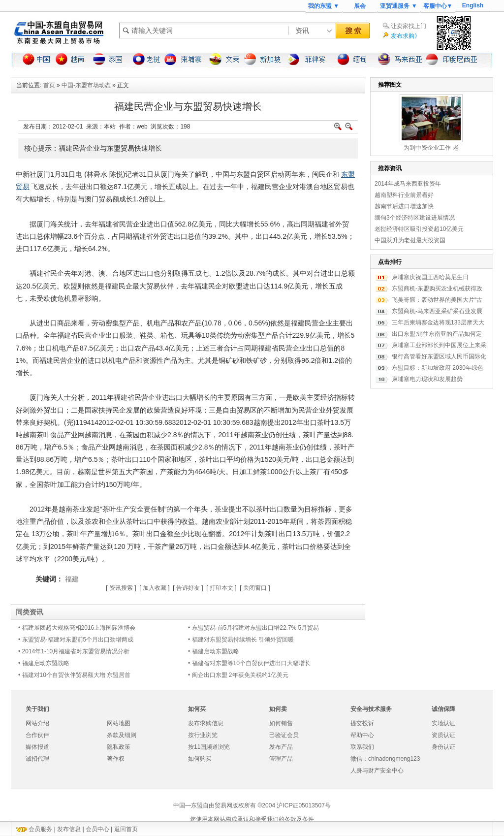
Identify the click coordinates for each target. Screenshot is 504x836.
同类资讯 (30, 612)
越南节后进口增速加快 (404, 206)
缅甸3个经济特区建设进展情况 (415, 218)
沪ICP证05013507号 (303, 805)
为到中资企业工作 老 (431, 148)
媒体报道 (37, 747)
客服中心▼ (438, 6)
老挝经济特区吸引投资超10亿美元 (419, 229)
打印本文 (221, 588)
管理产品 (281, 759)
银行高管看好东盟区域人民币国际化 (439, 356)
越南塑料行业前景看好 (404, 195)
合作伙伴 (37, 735)
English (473, 5)
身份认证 (443, 747)
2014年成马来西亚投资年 (408, 184)
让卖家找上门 (409, 26)
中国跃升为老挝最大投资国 (410, 240)
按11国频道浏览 (209, 747)
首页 (49, 85)
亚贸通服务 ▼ (398, 6)
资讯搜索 (121, 588)
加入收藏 (155, 588)
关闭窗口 (255, 588)
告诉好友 (188, 588)
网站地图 (119, 723)
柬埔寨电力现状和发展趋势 (427, 379)
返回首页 (126, 829)
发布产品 (281, 747)
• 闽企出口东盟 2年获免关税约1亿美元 (238, 675)
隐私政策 (119, 747)
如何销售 (281, 723)
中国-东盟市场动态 (86, 85)
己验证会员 (284, 735)
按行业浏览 (203, 735)
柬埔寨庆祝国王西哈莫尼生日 (430, 277)
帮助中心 (362, 735)
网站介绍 (37, 723)
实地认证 (443, 723)
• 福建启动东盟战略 (214, 651)
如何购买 (200, 759)
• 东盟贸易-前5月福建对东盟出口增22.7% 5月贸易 (253, 628)
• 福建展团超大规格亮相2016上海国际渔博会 (77, 628)
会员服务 (40, 829)
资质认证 (443, 735)
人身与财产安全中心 (377, 771)
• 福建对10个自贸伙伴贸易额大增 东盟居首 (74, 675)
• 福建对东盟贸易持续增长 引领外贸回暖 (241, 640)
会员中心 (97, 829)
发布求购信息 (206, 723)
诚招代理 (37, 759)
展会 (360, 6)
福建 (72, 579)
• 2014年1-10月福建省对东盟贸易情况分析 (74, 651)
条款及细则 (122, 735)
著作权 (116, 759)
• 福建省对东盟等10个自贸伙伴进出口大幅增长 (249, 663)
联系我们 (362, 747)
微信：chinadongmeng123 (385, 759)
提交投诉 (362, 723)
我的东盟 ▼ (324, 6)
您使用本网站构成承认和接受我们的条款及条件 (252, 819)
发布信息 (69, 829)
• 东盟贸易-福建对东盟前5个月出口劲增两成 (76, 640)
